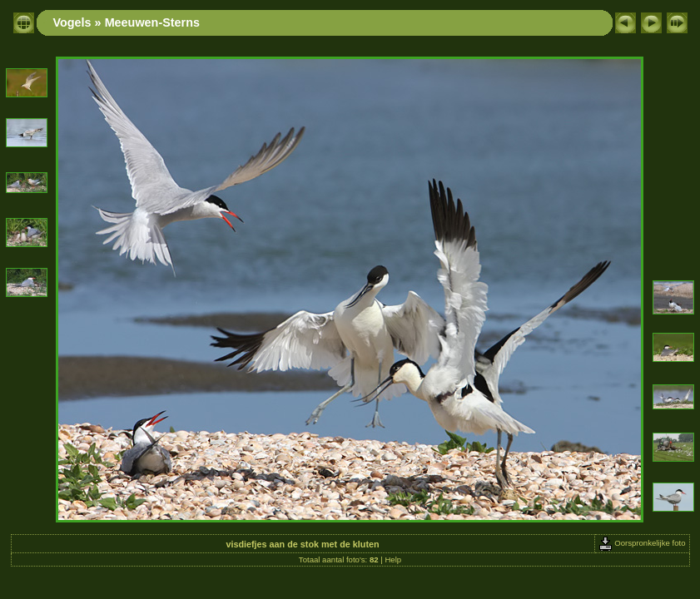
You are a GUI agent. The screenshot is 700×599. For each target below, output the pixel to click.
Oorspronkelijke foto (642, 543)
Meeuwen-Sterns (152, 22)
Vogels (72, 22)
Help (393, 559)
